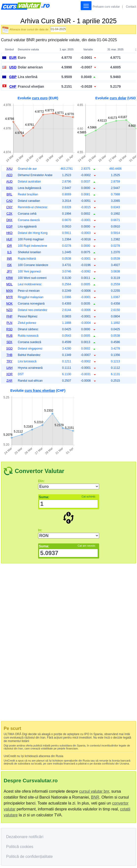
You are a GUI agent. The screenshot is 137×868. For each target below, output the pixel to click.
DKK (9, 220)
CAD (9, 201)
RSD (9, 329)
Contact (131, 7)
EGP (9, 227)
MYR (9, 297)
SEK (9, 342)
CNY (9, 207)
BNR (95, 797)
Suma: (67, 497)
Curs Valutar (26, 6)
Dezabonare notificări (25, 837)
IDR (9, 246)
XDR (9, 374)
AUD (9, 182)
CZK (9, 214)
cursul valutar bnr (94, 791)
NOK (9, 304)
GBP (13, 77)
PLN (9, 323)
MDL (9, 284)
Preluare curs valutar (106, 7)
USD (13, 67)
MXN (9, 291)
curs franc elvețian (40, 391)
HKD (9, 233)
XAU (9, 169)
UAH (9, 368)
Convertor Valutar (39, 471)
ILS (9, 252)
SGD (9, 349)
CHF (13, 86)
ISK (9, 265)
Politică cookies (20, 847)
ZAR (9, 381)
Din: (41, 481)
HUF (9, 239)
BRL (9, 194)
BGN (9, 188)
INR (9, 259)
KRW (9, 278)
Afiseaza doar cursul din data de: (29, 29)
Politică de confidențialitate (29, 857)
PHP (9, 316)
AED (9, 175)
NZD (9, 310)
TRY (9, 361)
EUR (13, 58)
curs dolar (118, 98)
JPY (9, 271)
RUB (9, 336)
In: (40, 530)
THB (9, 355)
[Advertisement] (38, 642)
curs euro (40, 98)
